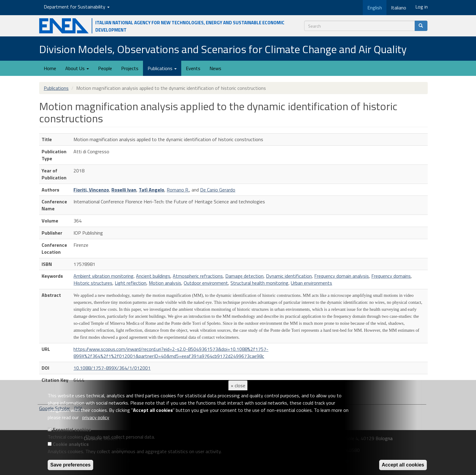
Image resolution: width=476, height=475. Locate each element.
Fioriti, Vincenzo (91, 190)
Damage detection (244, 276)
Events (193, 68)
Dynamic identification (289, 276)
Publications (162, 68)
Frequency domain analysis (342, 276)
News (215, 68)
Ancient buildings (153, 276)
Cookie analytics (71, 444)
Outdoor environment (206, 283)
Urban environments (311, 283)
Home (50, 68)
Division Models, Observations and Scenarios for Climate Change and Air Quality (223, 49)
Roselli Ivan (124, 190)
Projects (130, 68)
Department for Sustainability (77, 7)
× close (238, 385)
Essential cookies (72, 429)
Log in (422, 7)
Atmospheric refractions (198, 276)
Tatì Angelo (151, 190)
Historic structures (93, 283)
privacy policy (96, 417)
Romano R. (178, 190)
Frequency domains (391, 276)
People (105, 68)
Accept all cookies (403, 465)
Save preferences (71, 465)
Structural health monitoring (259, 283)
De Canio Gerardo (218, 190)
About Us (77, 68)
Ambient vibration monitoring (104, 276)
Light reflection (131, 283)
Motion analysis (165, 283)
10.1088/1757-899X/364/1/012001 (112, 368)
